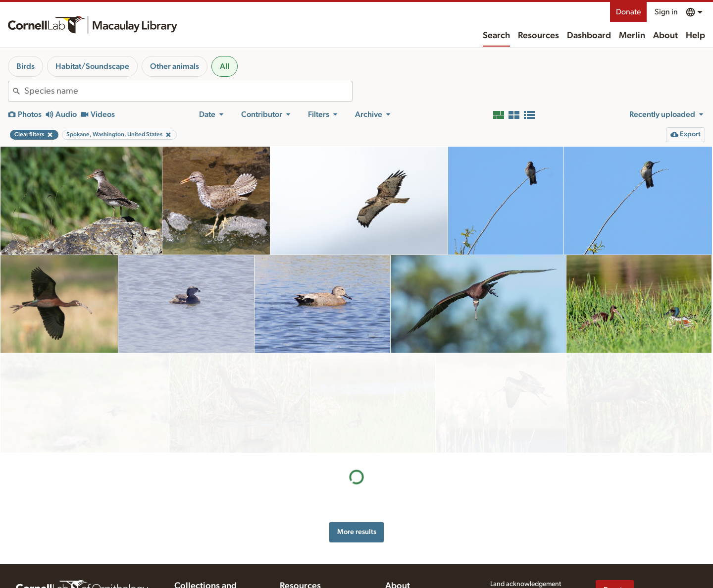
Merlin (632, 36)
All (225, 66)
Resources (538, 36)
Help (695, 36)
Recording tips (301, 573)
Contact (397, 575)
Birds (25, 66)
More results (357, 432)
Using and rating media (314, 583)
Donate (628, 12)
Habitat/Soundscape (92, 66)
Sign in (666, 12)
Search (496, 36)
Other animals (175, 66)
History (396, 554)
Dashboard (589, 36)
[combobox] (188, 91)
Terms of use (509, 569)
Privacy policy (510, 559)
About (665, 36)
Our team (399, 564)
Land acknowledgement (526, 538)
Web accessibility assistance (531, 548)
